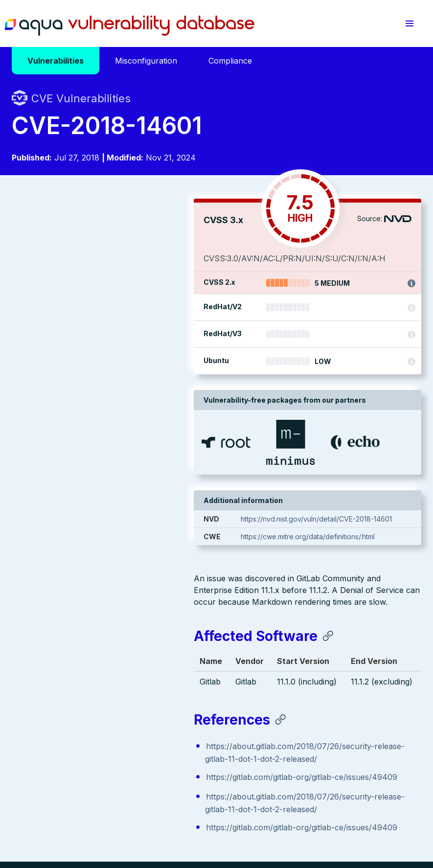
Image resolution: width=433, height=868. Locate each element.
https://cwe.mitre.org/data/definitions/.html (331, 548)
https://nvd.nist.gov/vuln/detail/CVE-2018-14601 (340, 531)
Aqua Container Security (68, 684)
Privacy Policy (190, 798)
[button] (410, 23)
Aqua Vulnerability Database (130, 26)
